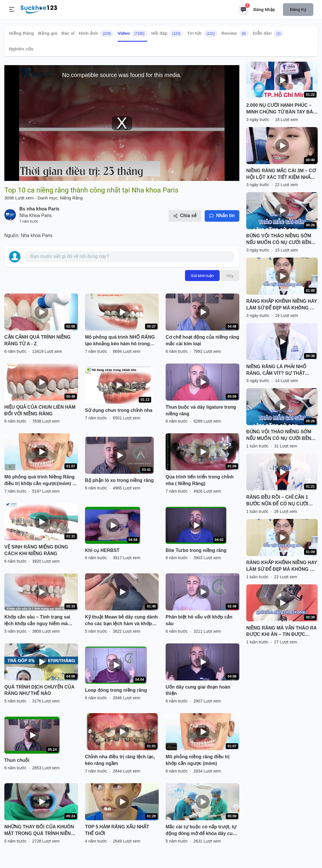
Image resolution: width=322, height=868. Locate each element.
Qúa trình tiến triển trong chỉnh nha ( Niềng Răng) (200, 480)
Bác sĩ (68, 33)
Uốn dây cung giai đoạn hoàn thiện (198, 690)
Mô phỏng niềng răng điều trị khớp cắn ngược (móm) (197, 760)
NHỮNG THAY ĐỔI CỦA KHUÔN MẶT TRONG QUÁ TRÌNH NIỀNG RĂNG (39, 831)
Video (132, 34)
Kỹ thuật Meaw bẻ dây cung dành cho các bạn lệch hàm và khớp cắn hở (121, 621)
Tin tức (202, 34)
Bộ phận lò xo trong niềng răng (119, 480)
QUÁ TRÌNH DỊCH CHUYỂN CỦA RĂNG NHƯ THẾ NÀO (39, 690)
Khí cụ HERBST (102, 550)
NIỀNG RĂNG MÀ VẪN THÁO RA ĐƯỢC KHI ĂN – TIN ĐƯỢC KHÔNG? (281, 632)
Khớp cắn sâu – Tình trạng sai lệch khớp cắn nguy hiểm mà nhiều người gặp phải (37, 621)
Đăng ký (298, 10)
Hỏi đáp (167, 34)
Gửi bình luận (202, 276)
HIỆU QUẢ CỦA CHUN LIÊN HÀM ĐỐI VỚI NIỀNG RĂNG (40, 410)
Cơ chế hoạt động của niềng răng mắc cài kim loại (202, 340)
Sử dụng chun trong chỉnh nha (119, 410)
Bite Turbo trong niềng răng (196, 550)
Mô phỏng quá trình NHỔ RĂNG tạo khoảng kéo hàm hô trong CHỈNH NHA (120, 341)
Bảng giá (48, 33)
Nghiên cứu (21, 49)
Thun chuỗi (17, 760)
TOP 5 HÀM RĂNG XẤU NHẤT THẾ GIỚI (117, 830)
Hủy (230, 276)
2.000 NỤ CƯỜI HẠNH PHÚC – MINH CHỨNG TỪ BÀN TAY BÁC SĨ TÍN (281, 109)
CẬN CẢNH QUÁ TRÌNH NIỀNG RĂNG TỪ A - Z (37, 340)
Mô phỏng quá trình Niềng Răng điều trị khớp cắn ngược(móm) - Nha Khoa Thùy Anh (39, 481)
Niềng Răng (22, 33)
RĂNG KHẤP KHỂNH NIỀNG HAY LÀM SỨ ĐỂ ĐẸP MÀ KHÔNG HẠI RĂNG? (282, 305)
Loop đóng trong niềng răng (116, 690)
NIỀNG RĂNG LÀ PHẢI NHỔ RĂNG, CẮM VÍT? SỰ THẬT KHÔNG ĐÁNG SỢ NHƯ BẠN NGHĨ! (277, 370)
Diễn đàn (268, 34)
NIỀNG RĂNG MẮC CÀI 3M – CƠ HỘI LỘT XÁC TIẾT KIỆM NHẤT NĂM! (281, 175)
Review (235, 34)
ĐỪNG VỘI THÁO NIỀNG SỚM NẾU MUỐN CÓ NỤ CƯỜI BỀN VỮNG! (279, 240)
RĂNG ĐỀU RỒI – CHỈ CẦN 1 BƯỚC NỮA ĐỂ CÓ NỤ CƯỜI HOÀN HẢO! (277, 501)
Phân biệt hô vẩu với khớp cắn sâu (199, 620)
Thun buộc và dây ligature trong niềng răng (201, 410)
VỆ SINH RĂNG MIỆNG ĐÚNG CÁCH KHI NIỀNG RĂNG (36, 550)
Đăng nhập (264, 10)
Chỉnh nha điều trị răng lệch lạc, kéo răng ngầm (120, 760)
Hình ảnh (96, 34)
